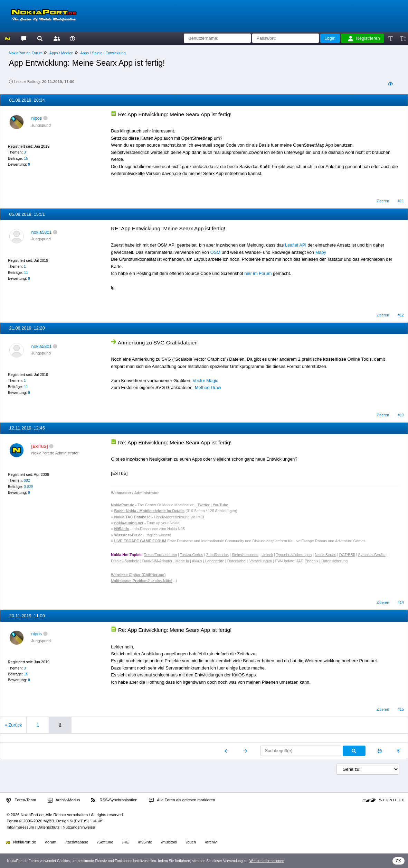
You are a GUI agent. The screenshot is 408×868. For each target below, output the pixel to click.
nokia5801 (42, 232)
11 (26, 273)
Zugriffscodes (217, 555)
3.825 (29, 487)
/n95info (145, 842)
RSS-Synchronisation (114, 800)
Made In (182, 561)
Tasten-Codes (192, 555)
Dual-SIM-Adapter (157, 561)
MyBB (49, 821)
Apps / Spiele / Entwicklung (103, 53)
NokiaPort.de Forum (26, 53)
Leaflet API (296, 245)
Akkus (197, 561)
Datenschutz (48, 827)
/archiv (211, 842)
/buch (191, 842)
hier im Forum (258, 273)
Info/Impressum (20, 827)
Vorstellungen (261, 561)
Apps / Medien (61, 53)
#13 (401, 415)
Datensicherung (334, 561)
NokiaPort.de (21, 842)
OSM (215, 252)
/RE (126, 842)
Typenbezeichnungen (294, 555)
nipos (37, 118)
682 (27, 480)
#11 (401, 201)
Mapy (321, 252)
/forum (51, 842)
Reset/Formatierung (160, 555)
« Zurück (13, 725)
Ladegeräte (215, 561)
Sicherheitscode (245, 555)
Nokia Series (325, 555)
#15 (401, 709)
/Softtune (105, 842)
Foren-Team (21, 800)
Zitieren (383, 201)
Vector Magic (206, 381)
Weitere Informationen (267, 861)
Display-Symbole (125, 561)
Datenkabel (237, 561)
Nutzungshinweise (79, 827)
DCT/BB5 (347, 555)
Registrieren (364, 38)
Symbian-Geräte (372, 555)
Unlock (267, 555)
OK (398, 861)
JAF (300, 561)
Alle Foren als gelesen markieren (182, 800)
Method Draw (208, 387)
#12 (401, 315)
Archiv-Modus (64, 800)
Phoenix (311, 561)
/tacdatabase (77, 842)
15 (26, 158)
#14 (401, 602)
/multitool (169, 842)
